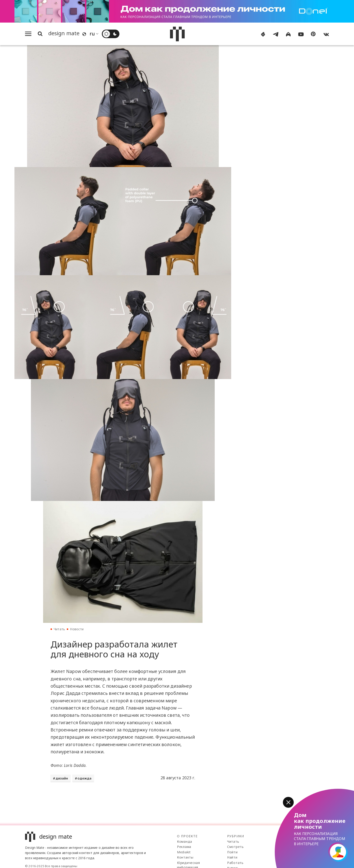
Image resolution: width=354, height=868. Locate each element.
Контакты (185, 857)
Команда (185, 841)
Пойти (232, 852)
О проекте (187, 836)
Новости (77, 629)
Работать (235, 863)
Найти (232, 857)
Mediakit (184, 852)
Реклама (184, 847)
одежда (85, 778)
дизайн (62, 778)
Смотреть (235, 847)
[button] (288, 802)
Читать (59, 629)
